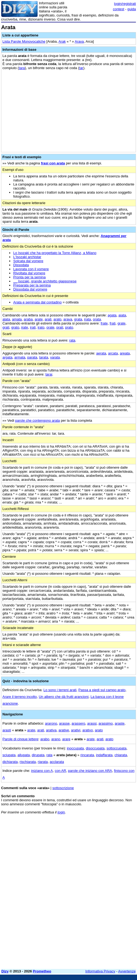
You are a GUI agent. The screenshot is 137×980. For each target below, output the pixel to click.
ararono (51, 723)
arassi (92, 723)
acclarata (57, 762)
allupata (24, 755)
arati (48, 319)
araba (28, 319)
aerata (101, 353)
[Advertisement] (68, 927)
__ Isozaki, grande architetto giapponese (45, 281)
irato (41, 327)
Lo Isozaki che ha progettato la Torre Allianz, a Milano (55, 253)
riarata (43, 762)
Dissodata (21, 265)
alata (6, 319)
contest (119, 9)
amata (17, 319)
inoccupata (75, 748)
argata (7, 357)
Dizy (5, 971)
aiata (122, 315)
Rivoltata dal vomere (29, 273)
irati (33, 327)
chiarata (121, 755)
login (61, 812)
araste (120, 723)
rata (72, 340)
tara (22, 68)
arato (58, 319)
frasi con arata (53, 163)
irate (24, 327)
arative (64, 730)
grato (15, 327)
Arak (62, 41)
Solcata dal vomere (28, 261)
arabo (45, 739)
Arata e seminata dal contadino (37, 302)
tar (81, 68)
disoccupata (95, 748)
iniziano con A (42, 771)
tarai (49, 374)
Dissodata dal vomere (30, 289)
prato (69, 327)
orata (97, 319)
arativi (76, 730)
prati (60, 327)
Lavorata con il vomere (31, 269)
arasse (64, 723)
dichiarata (10, 762)
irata (87, 319)
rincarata (87, 755)
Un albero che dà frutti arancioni (64, 697)
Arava (79, 41)
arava (68, 319)
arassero (78, 723)
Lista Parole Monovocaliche (24, 41)
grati (6, 327)
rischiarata (28, 762)
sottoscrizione (63, 788)
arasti (7, 730)
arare (66, 739)
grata (78, 319)
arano (56, 739)
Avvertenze (127, 971)
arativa (51, 730)
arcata (113, 353)
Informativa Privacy (100, 971)
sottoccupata (116, 748)
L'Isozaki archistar (27, 257)
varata (55, 357)
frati (113, 323)
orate (51, 327)
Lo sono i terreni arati (60, 690)
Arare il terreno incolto (20, 697)
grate (122, 323)
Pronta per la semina (29, 277)
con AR (61, 771)
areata (125, 353)
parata (32, 357)
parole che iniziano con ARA (90, 771)
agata (112, 315)
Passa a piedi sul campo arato (102, 690)
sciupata (9, 755)
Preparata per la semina (32, 285)
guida (132, 9)
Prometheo (42, 971)
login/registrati (125, 4)
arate (39, 319)
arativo (88, 730)
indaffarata (104, 755)
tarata (44, 357)
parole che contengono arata (38, 420)
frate (104, 323)
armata (20, 357)
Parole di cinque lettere (20, 739)
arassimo (106, 723)
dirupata (38, 755)
